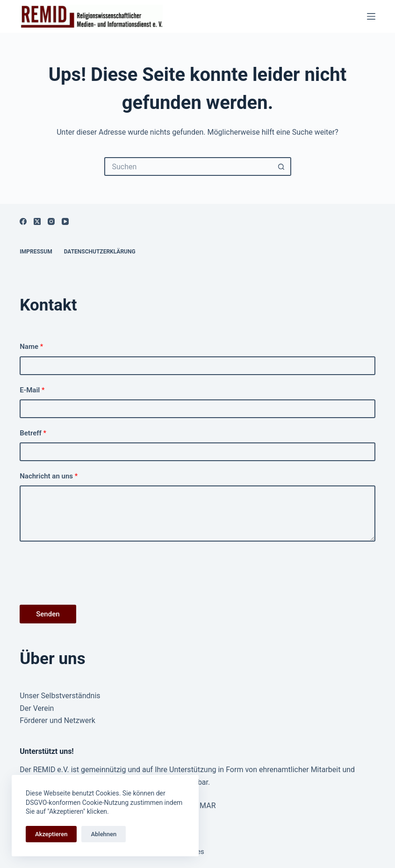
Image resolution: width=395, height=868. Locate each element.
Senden (48, 614)
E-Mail (32, 390)
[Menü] (371, 16)
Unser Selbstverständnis (60, 696)
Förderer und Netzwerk (57, 720)
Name (31, 347)
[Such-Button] (282, 166)
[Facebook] (23, 221)
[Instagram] (51, 221)
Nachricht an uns (49, 476)
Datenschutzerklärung (100, 252)
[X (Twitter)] (37, 221)
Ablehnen (104, 834)
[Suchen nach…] (188, 166)
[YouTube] (65, 221)
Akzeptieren (51, 834)
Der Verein (37, 708)
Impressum (36, 252)
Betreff (33, 433)
